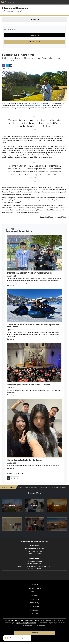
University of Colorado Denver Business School (31, 106)
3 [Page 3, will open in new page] (14, 478)
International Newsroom (15, 8)
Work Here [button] (34, 505)
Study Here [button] (12, 505)
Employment (34, 610)
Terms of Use (34, 599)
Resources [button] (12, 524)
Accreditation (34, 606)
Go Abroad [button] (57, 505)
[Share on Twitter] (7, 66)
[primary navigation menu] (66, 2)
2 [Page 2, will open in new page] (11, 478)
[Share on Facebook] (4, 66)
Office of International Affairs (14, 11)
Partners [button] (34, 524)
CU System (34, 592)
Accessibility (34, 603)
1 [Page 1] (8, 478)
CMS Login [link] (34, 633)
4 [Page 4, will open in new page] (17, 478)
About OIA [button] (57, 524)
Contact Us (34, 585)
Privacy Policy (34, 595)
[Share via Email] (11, 66)
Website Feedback (35, 588)
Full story (11, 285)
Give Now (34, 614)
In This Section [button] (34, 19)
